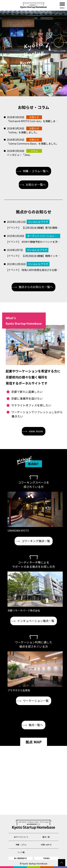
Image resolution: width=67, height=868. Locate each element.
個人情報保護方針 (21, 858)
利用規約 (46, 858)
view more (32, 431)
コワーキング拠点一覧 (32, 541)
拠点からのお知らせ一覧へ (32, 287)
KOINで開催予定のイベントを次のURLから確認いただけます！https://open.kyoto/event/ (41, 242)
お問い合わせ (46, 845)
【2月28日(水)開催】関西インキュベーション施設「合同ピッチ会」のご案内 (41, 256)
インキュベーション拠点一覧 (32, 621)
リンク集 (21, 852)
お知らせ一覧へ (32, 185)
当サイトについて (21, 837)
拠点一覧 (46, 837)
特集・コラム (21, 845)
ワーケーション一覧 (32, 701)
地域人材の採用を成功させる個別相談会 (41, 270)
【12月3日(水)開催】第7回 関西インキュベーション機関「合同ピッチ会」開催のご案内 (41, 228)
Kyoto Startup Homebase (35, 863)
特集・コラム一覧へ (32, 171)
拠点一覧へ (32, 725)
